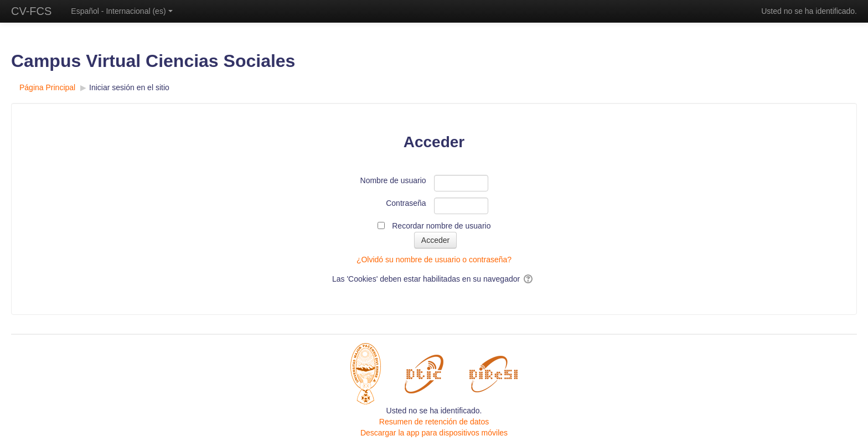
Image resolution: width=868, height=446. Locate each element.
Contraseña (406, 203)
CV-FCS (31, 11)
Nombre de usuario (393, 180)
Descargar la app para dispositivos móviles (434, 433)
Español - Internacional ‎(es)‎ (122, 11)
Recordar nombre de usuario (441, 226)
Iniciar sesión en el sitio (129, 87)
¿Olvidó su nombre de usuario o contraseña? (434, 260)
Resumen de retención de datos (434, 422)
